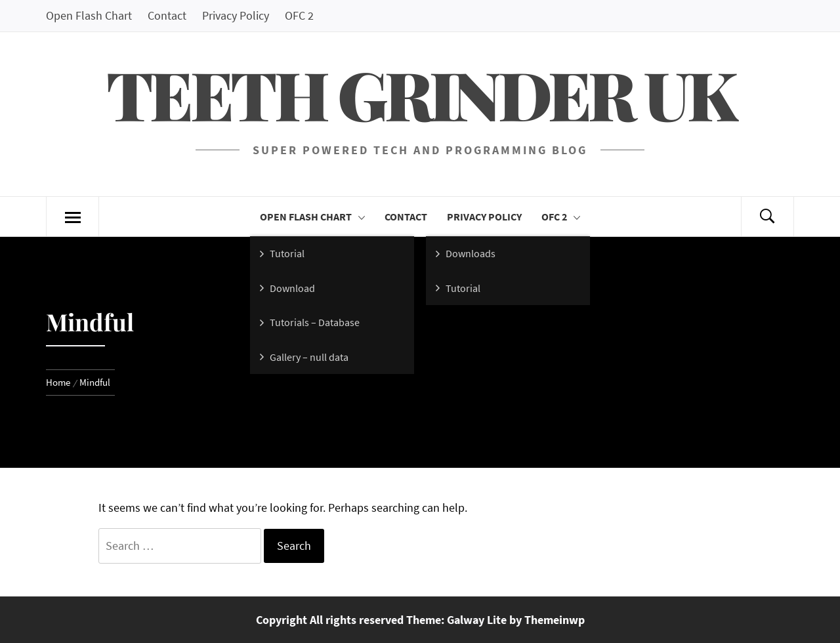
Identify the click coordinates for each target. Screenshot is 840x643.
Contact (167, 15)
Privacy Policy (236, 15)
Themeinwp (555, 620)
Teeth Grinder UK (420, 93)
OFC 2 (299, 15)
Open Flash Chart (89, 15)
